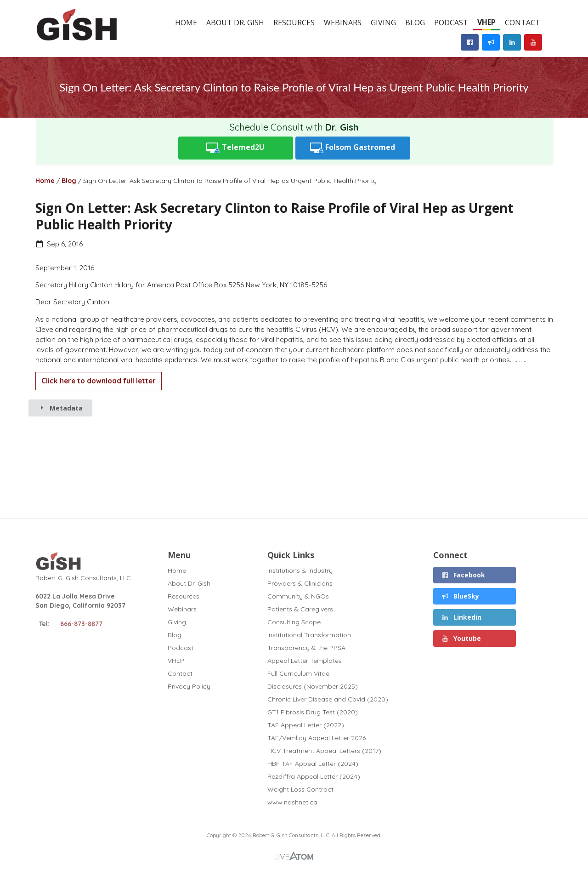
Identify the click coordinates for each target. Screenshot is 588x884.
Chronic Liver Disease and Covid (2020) (328, 699)
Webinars (343, 23)
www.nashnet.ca (292, 802)
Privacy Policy (189, 686)
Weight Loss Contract (300, 789)
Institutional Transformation (309, 635)
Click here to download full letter (99, 381)
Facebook (464, 575)
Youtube (461, 638)
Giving (383, 23)
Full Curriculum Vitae (298, 673)
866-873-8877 (81, 624)
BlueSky (461, 596)
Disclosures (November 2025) (313, 686)
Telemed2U (235, 148)
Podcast (451, 23)
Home (186, 23)
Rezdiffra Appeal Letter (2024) (314, 776)
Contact (523, 23)
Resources (294, 23)
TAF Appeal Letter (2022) (306, 725)
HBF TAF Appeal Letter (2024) (313, 764)
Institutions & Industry (300, 571)
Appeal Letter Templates (305, 661)
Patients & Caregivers (300, 609)
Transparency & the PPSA (306, 648)
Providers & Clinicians (300, 583)
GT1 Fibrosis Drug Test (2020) (313, 712)
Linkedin (462, 617)
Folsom (353, 148)
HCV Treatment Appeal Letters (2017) (324, 751)
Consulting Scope (294, 622)
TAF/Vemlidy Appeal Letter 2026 (317, 738)
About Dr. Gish (235, 23)
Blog (415, 23)
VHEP (486, 22)
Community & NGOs (298, 596)
